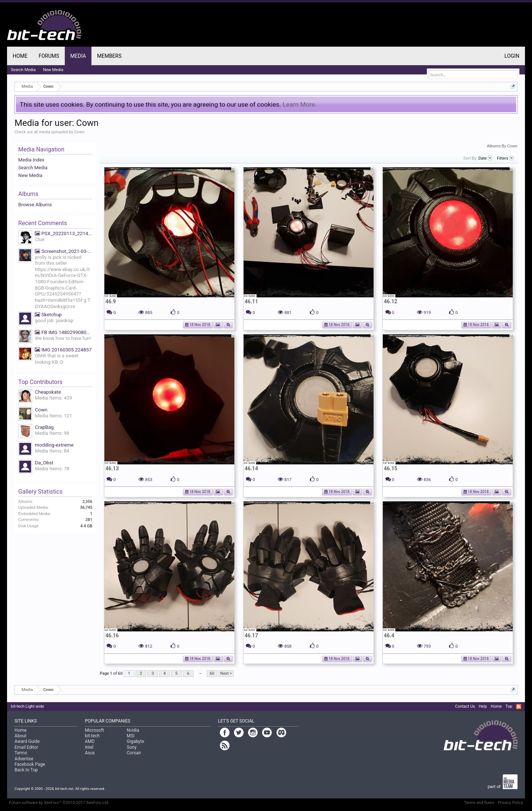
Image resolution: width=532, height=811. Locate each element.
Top (509, 706)
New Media (30, 175)
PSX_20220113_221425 (63, 233)
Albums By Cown (502, 146)
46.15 (391, 468)
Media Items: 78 (52, 469)
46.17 (251, 635)
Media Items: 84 (52, 451)
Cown (41, 410)
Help (483, 706)
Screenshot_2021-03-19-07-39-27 (63, 251)
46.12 (391, 301)
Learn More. (300, 104)
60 (212, 673)
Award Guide (27, 741)
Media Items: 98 (52, 433)
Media (78, 56)
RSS (519, 707)
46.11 (251, 301)
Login (512, 56)
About (20, 736)
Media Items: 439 (53, 398)
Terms (21, 753)
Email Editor (26, 747)
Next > (226, 673)
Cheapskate (48, 392)
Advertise (24, 759)
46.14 (251, 468)
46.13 (112, 468)
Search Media (33, 168)
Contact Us (465, 706)
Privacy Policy (511, 803)
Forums (49, 56)
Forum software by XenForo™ (59, 803)
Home (20, 56)
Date (485, 158)
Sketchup (48, 315)
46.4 (389, 635)
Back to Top (26, 770)
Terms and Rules (479, 803)
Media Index (31, 160)
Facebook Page (30, 764)
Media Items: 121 (53, 416)
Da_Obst (44, 463)
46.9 (111, 301)
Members (109, 56)
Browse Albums (35, 205)
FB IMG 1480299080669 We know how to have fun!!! (63, 332)
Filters (505, 158)
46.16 (112, 635)
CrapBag (44, 427)
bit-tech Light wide (27, 706)
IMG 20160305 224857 (63, 350)
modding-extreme (54, 445)
